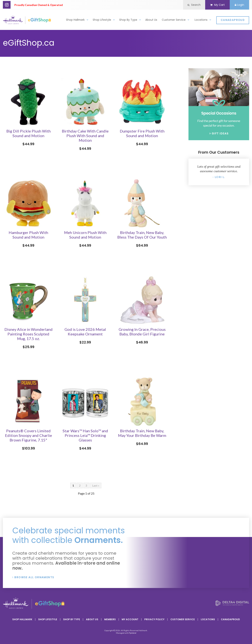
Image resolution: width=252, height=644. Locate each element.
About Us (151, 20)
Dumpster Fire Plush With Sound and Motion (142, 133)
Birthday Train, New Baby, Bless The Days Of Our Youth (142, 235)
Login (239, 5)
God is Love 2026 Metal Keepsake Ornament (85, 332)
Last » (96, 485)
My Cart (216, 5)
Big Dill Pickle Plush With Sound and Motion (29, 133)
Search (191, 5)
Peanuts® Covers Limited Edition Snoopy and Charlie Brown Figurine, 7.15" (29, 435)
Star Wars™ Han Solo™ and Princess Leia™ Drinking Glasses (85, 435)
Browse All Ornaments (34, 577)
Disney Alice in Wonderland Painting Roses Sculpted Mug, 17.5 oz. (29, 334)
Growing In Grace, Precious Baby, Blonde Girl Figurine (142, 332)
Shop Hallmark (75, 20)
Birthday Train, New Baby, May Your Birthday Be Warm (142, 433)
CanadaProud (233, 21)
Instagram (7, 5)
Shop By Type (128, 20)
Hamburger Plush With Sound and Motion (28, 235)
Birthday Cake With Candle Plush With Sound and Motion (85, 136)
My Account (130, 619)
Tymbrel (133, 633)
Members (110, 619)
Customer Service (174, 20)
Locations (201, 20)
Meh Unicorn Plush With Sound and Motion (85, 235)
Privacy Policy (154, 619)
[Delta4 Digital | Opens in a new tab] (232, 605)
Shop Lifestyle (102, 20)
